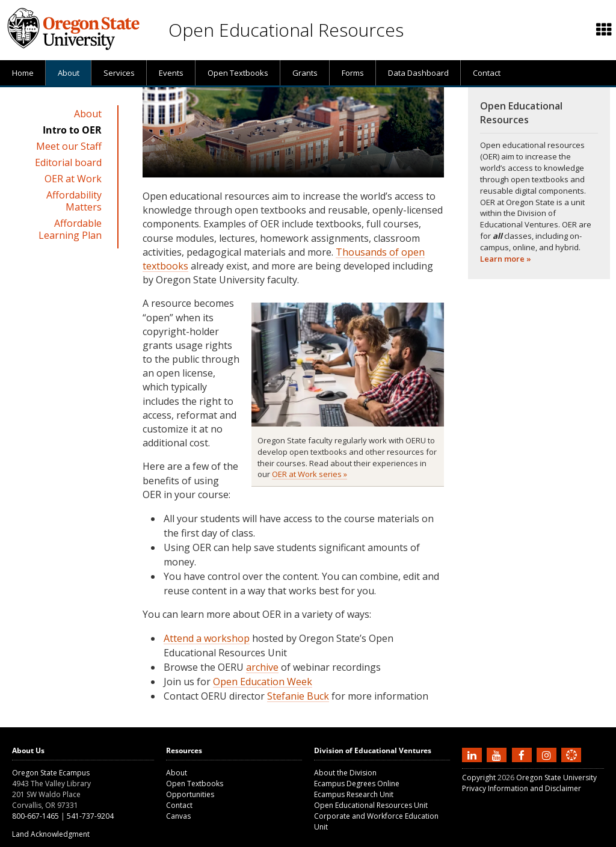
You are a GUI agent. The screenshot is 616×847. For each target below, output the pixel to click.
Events (171, 73)
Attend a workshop (207, 638)
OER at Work (73, 179)
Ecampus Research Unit (354, 794)
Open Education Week (263, 682)
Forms (353, 73)
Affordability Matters (74, 201)
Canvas (178, 816)
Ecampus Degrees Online (357, 784)
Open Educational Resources (286, 30)
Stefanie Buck (298, 696)
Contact (487, 73)
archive (262, 667)
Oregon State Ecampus (51, 773)
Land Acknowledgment (51, 834)
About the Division (345, 773)
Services (119, 73)
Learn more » (506, 259)
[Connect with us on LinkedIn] (473, 754)
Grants (305, 73)
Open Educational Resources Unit (371, 805)
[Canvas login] (571, 765)
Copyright (479, 778)
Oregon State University (556, 778)
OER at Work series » (310, 474)
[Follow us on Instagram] (548, 754)
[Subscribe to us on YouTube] (498, 754)
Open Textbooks (238, 73)
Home (23, 73)
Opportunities (190, 794)
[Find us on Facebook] (523, 754)
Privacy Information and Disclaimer (522, 788)
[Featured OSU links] (604, 30)
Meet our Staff (69, 146)
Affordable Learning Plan (70, 229)
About (69, 73)
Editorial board (68, 162)
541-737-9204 (90, 816)
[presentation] (603, 30)
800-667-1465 (35, 816)
